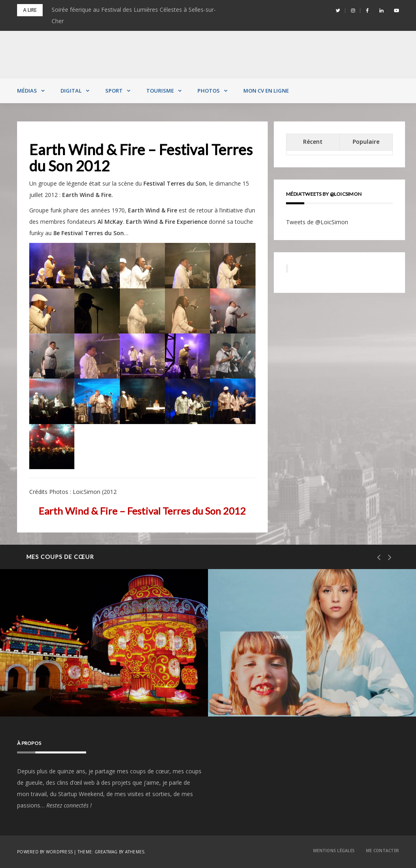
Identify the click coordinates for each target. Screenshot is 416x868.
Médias (27, 91)
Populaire (366, 142)
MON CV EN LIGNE (266, 91)
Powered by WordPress (45, 852)
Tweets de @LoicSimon (317, 222)
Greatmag (106, 852)
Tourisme (160, 91)
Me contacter (382, 851)
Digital (71, 91)
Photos (209, 91)
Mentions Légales (334, 851)
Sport (114, 91)
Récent (313, 142)
